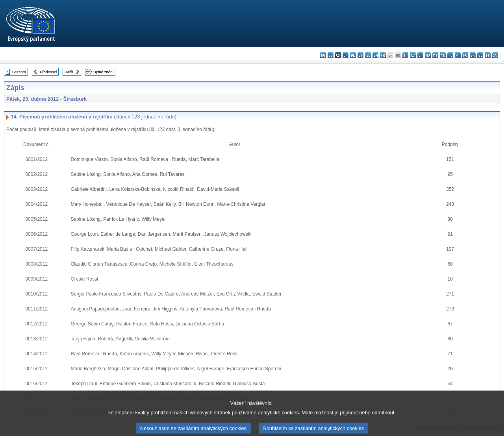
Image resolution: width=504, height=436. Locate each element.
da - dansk (346, 55)
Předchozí (48, 72)
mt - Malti (435, 55)
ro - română (465, 55)
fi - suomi (488, 55)
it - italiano (405, 55)
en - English (375, 55)
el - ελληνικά (368, 55)
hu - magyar (428, 55)
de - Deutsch (353, 55)
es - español (331, 55)
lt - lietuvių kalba (420, 55)
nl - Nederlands (443, 55)
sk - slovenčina (473, 55)
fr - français (383, 55)
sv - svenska (495, 55)
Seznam (19, 72)
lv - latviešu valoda (413, 55)
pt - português (458, 55)
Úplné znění (103, 72)
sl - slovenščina (480, 55)
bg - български (323, 55)
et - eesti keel (360, 55)
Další (69, 72)
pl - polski (450, 55)
